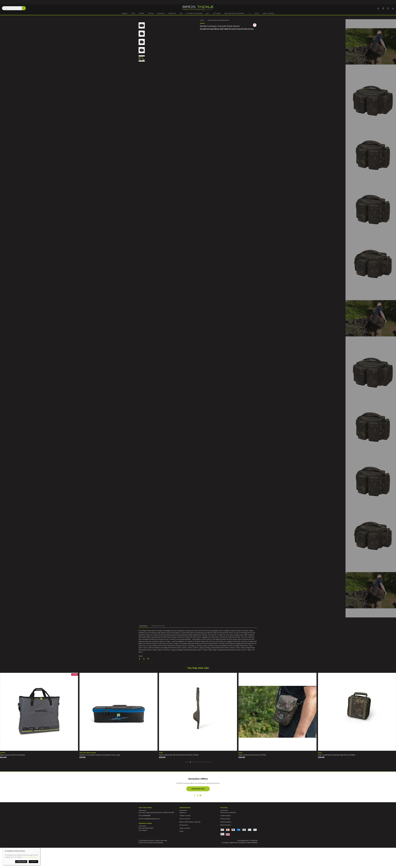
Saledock (160, 843)
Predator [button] (172, 13)
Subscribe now (198, 789)
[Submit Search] (24, 8)
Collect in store (185, 816)
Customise (33, 862)
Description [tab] (144, 626)
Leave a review (185, 828)
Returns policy (226, 825)
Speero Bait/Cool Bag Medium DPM (14, 755)
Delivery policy (226, 822)
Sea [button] (181, 13)
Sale (250, 13)
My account (184, 825)
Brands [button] (125, 13)
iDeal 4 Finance (268, 13)
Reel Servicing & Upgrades (234, 13)
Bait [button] (208, 13)
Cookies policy (226, 816)
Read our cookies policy (30, 857)
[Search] (14, 8)
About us (183, 813)
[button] (388, 9)
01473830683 (146, 816)
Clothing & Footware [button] (194, 13)
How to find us (185, 819)
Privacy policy (225, 819)
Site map (164, 841)
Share (141, 656)
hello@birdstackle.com (152, 819)
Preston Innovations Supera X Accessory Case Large (179, 755)
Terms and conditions (228, 813)
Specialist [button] (161, 13)
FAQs (181, 831)
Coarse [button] (141, 13)
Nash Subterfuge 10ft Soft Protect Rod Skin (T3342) (258, 755)
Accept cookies (21, 862)
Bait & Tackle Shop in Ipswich (190, 822)
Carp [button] (133, 13)
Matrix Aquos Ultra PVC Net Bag (92, 755)
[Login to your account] (378, 9)
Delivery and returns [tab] (158, 626)
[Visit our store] (383, 9)
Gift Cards (217, 13)
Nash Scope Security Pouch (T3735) (332, 755)
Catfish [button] (151, 13)
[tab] (186, 762)
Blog (257, 13)
